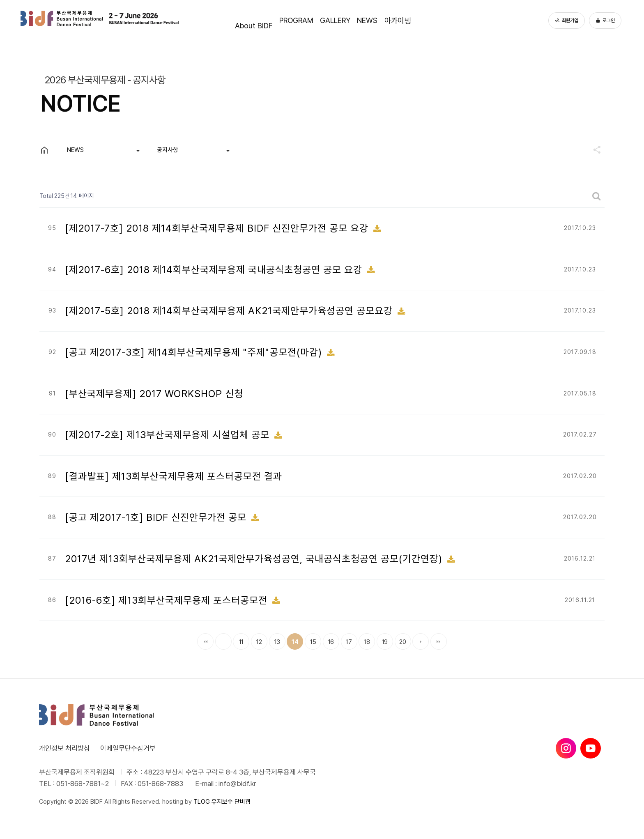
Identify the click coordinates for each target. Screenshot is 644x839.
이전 (223, 641)
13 (275, 639)
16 (328, 639)
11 (238, 639)
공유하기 (593, 149)
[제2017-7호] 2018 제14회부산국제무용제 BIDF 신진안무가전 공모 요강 (218, 228)
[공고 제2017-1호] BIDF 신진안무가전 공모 (157, 517)
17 (346, 639)
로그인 (605, 21)
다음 (421, 641)
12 (256, 639)
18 (364, 639)
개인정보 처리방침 (64, 748)
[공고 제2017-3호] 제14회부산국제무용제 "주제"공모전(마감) (195, 352)
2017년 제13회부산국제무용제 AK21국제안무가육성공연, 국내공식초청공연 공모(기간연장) (255, 559)
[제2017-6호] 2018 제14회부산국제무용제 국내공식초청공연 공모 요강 (215, 270)
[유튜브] (591, 748)
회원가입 (567, 21)
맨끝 (439, 641)
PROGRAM (272, 20)
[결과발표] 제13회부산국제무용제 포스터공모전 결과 (174, 476)
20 (400, 639)
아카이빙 (445, 20)
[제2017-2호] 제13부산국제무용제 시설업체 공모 (169, 435)
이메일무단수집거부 (128, 748)
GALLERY (336, 20)
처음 (205, 641)
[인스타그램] (566, 748)
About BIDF (205, 20)
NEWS (391, 20)
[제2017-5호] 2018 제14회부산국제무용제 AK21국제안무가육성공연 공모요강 (230, 311)
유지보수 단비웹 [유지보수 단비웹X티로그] (231, 802)
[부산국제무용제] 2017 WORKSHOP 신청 (154, 394)
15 (310, 639)
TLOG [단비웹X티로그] (202, 802)
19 (382, 639)
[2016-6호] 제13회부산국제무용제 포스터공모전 (168, 600)
